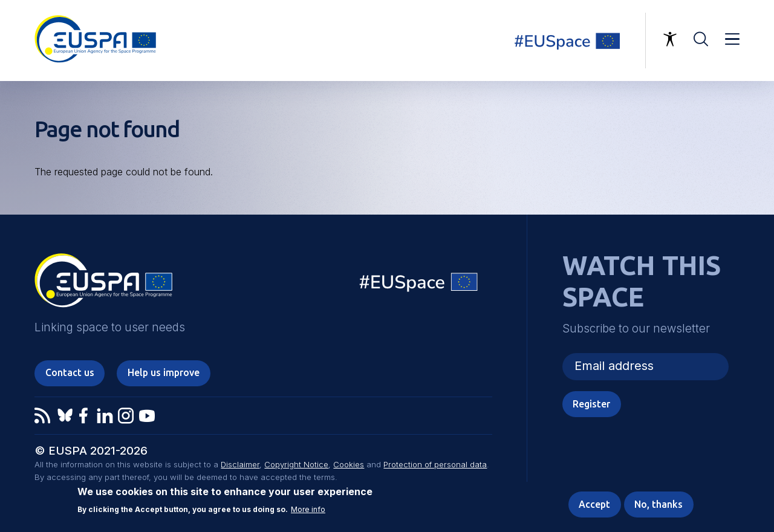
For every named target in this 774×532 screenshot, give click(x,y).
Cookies (349, 464)
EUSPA (103, 285)
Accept (594, 504)
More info (308, 510)
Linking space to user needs (574, 41)
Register (591, 404)
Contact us (70, 372)
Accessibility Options (670, 39)
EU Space (419, 285)
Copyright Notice (296, 464)
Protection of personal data (435, 464)
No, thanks (659, 504)
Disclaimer (240, 464)
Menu (732, 39)
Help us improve (164, 372)
